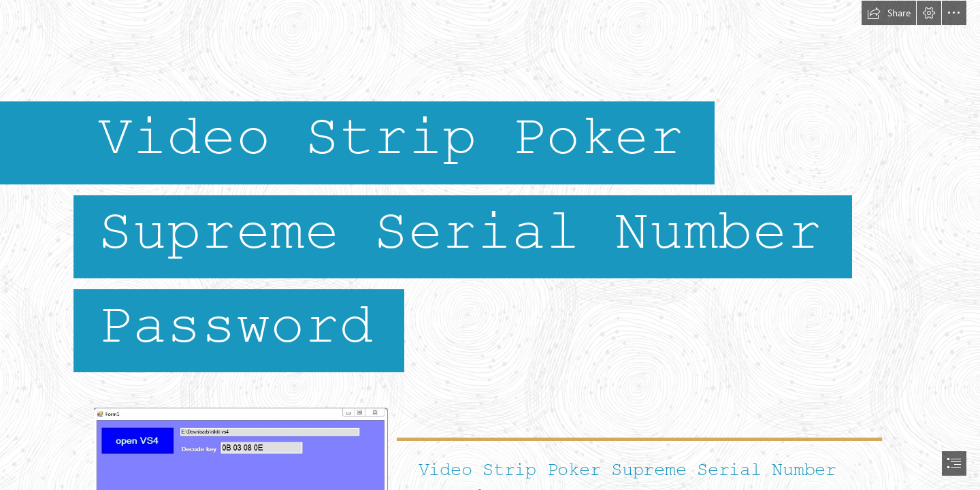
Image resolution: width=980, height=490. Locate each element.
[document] (490, 245)
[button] (889, 13)
